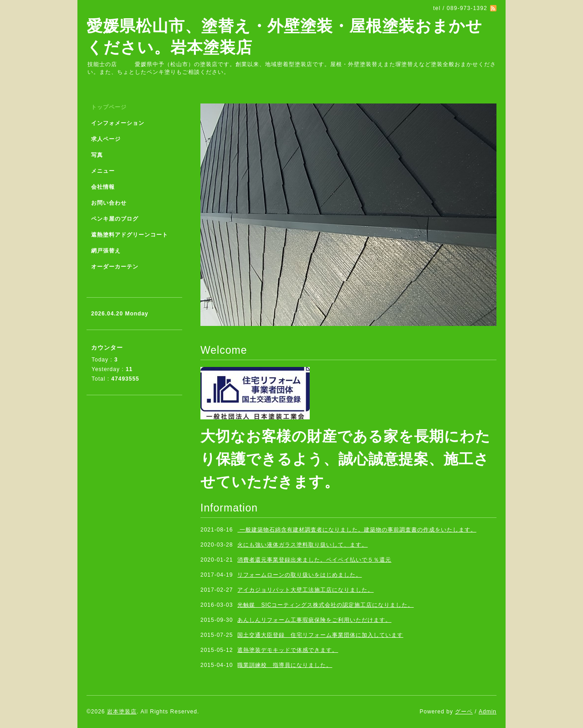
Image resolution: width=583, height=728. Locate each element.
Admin (488, 712)
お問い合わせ (109, 203)
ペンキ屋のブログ (115, 219)
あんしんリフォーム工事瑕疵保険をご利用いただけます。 (314, 620)
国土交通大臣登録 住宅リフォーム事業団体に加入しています (320, 635)
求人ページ (106, 139)
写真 (97, 155)
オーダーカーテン (115, 267)
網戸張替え (106, 251)
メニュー (103, 171)
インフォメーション (118, 123)
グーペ (464, 712)
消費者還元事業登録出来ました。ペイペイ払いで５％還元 (314, 560)
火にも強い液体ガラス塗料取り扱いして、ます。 (302, 545)
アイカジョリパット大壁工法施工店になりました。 (305, 590)
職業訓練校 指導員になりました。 (285, 665)
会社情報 (103, 187)
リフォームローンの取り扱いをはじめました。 (299, 575)
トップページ (109, 107)
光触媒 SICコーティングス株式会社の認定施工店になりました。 (325, 605)
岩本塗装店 (122, 712)
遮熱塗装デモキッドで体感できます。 (288, 650)
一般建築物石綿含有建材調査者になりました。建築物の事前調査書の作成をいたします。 (357, 530)
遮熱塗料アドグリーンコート (130, 235)
